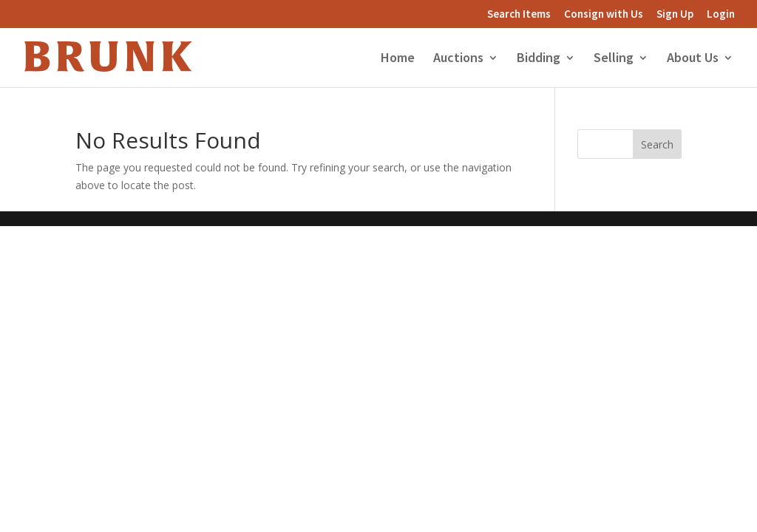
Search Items (519, 14)
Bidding (539, 59)
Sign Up (675, 14)
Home (398, 59)
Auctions (458, 59)
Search (657, 144)
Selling (614, 59)
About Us (693, 59)
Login (721, 14)
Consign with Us (604, 14)
